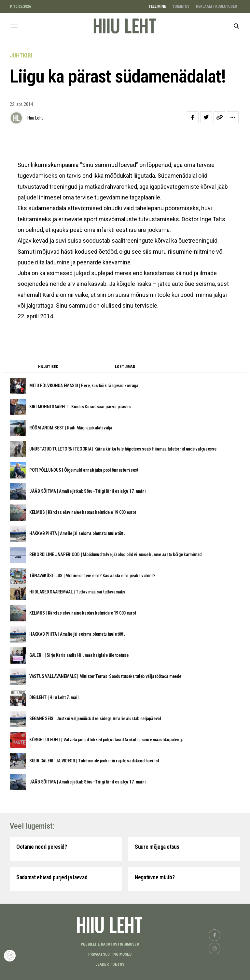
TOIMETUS (181, 6)
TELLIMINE (157, 6)
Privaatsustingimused (110, 955)
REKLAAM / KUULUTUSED (216, 6)
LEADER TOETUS (110, 965)
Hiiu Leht (35, 118)
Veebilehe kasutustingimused (110, 945)
